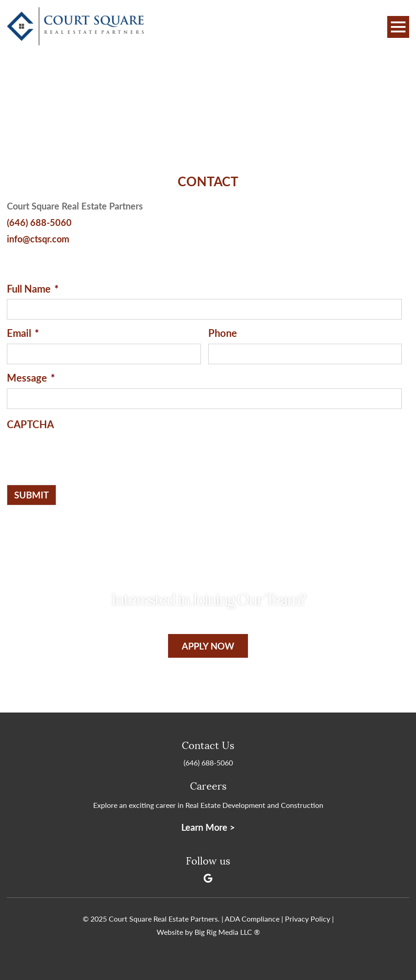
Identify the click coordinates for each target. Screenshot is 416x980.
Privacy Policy (308, 919)
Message (31, 378)
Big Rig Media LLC (223, 932)
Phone (223, 333)
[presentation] (76, 452)
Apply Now (208, 646)
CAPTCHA (30, 424)
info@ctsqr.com (38, 239)
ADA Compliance (252, 919)
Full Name (33, 289)
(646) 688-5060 (39, 222)
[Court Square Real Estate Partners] (75, 27)
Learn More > (208, 827)
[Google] (208, 878)
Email (23, 333)
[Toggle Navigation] (398, 27)
